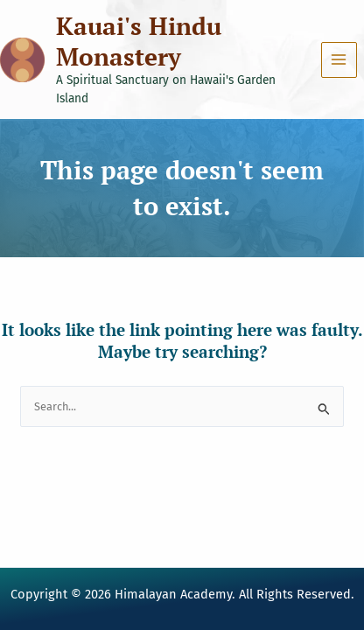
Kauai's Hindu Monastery (139, 41)
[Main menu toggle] (339, 60)
